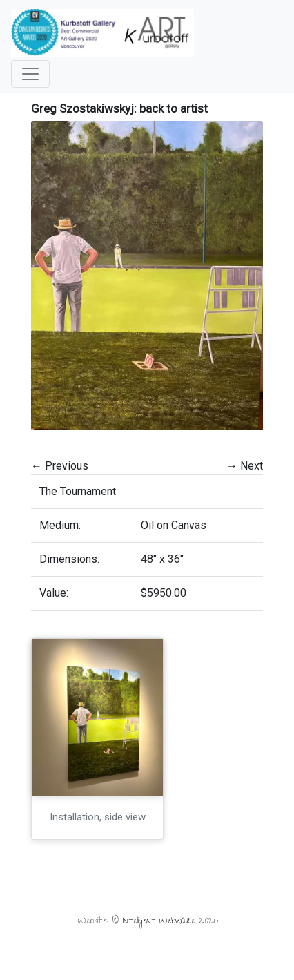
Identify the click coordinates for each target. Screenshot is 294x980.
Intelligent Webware (159, 922)
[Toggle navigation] (30, 74)
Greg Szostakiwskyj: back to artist (119, 108)
